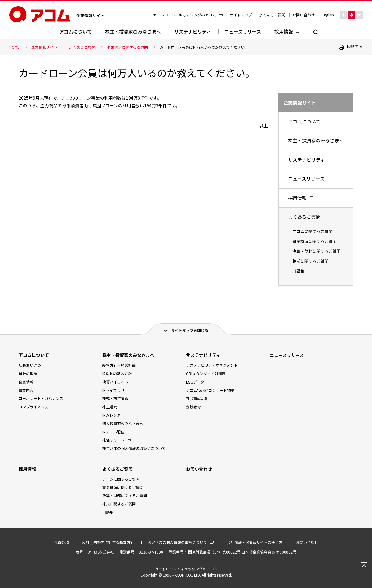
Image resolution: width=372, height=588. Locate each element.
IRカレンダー (113, 415)
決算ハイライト (115, 382)
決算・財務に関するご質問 (317, 251)
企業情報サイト (44, 47)
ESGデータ (195, 382)
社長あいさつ (30, 365)
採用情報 (284, 31)
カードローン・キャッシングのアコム (185, 15)
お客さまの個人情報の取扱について (177, 542)
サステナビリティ (193, 31)
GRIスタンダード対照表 (206, 373)
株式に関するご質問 (310, 261)
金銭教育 (193, 407)
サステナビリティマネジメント (212, 365)
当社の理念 (28, 373)
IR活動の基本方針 (117, 373)
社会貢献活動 (197, 398)
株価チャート (113, 440)
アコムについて (75, 31)
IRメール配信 (113, 432)
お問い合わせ (303, 15)
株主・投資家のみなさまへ (133, 31)
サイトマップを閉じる (190, 330)
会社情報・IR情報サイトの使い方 (255, 542)
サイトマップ (241, 15)
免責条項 (61, 542)
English (328, 15)
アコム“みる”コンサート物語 (210, 390)
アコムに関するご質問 (312, 231)
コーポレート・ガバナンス (41, 398)
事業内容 (26, 390)
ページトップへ (364, 565)
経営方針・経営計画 (119, 365)
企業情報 (26, 382)
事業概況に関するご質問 (127, 47)
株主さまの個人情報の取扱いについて (134, 448)
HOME (14, 47)
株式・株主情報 (115, 398)
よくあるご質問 (272, 15)
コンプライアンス (33, 407)
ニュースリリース (243, 31)
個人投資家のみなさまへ (123, 423)
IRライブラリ (113, 390)
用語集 (298, 271)
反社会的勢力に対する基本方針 (108, 542)
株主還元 (110, 407)
